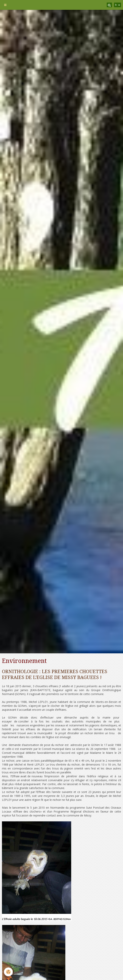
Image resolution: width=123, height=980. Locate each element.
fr (116, 5)
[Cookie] (8, 972)
